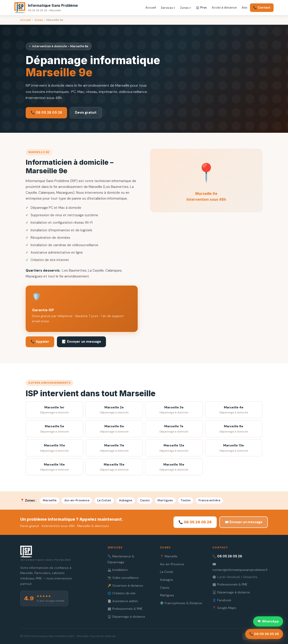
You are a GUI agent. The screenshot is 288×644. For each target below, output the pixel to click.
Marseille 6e (114, 429)
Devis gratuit (86, 113)
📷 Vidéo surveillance (123, 578)
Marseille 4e (234, 410)
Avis (244, 8)
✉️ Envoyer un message (244, 522)
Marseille (50, 500)
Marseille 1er (54, 410)
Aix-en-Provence (77, 500)
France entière (209, 500)
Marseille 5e (54, 429)
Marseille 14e (54, 467)
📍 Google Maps (224, 608)
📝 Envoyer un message (81, 342)
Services (167, 8)
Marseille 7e (174, 429)
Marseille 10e (54, 448)
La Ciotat (104, 500)
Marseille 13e (234, 448)
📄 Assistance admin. (123, 601)
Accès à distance (224, 8)
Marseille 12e (174, 448)
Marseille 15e (114, 467)
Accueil (151, 8)
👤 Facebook (222, 600)
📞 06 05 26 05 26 (46, 113)
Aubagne (126, 500)
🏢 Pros (201, 8)
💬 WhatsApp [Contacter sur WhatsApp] (268, 621)
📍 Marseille (169, 556)
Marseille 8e (234, 429)
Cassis (145, 500)
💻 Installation (118, 570)
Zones (184, 8)
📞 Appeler (40, 342)
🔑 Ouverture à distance (125, 586)
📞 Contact (262, 8)
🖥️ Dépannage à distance (126, 617)
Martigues (165, 500)
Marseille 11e (114, 448)
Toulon (186, 500)
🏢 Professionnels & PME (125, 609)
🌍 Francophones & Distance (181, 603)
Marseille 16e (174, 467)
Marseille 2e (114, 410)
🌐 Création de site (121, 593)
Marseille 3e (174, 410)
